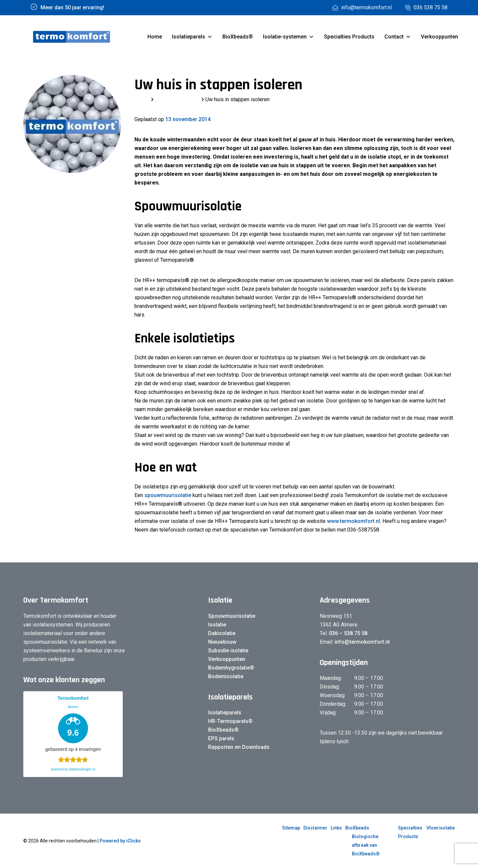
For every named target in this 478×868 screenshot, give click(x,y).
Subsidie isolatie (228, 651)
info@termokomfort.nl (361, 642)
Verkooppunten (439, 37)
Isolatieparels (192, 37)
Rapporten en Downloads (239, 747)
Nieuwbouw (222, 642)
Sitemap (291, 828)
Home (155, 37)
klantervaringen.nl (82, 769)
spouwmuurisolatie (168, 495)
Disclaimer (315, 828)
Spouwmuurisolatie (232, 616)
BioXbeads (357, 828)
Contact (398, 37)
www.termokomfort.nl (354, 521)
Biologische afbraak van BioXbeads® (366, 845)
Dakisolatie (222, 633)
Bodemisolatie (226, 676)
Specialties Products (349, 37)
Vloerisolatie (441, 828)
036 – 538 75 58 (348, 633)
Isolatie (217, 625)
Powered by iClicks (120, 841)
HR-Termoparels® (230, 721)
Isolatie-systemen (288, 37)
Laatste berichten (177, 99)
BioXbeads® (238, 37)
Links (336, 828)
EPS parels (221, 738)
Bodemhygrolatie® (231, 668)
